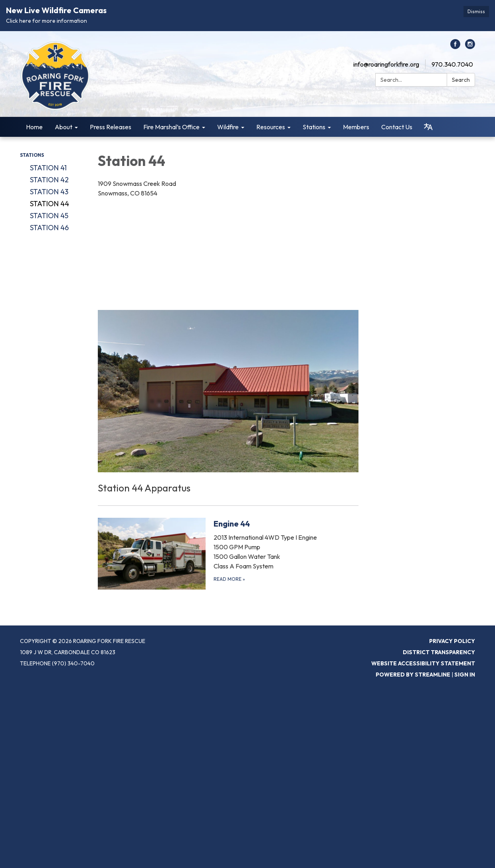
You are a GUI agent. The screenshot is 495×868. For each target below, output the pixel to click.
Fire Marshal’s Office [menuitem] (171, 127)
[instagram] (470, 47)
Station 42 (49, 180)
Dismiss (476, 11)
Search (461, 80)
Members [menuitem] (356, 127)
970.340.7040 (452, 64)
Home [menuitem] (34, 127)
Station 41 (48, 168)
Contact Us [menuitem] (397, 127)
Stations (32, 155)
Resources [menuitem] (271, 127)
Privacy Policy (452, 641)
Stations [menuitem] (314, 127)
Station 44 (49, 204)
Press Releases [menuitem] (111, 127)
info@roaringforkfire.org (386, 64)
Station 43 (49, 192)
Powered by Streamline (413, 675)
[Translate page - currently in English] (428, 127)
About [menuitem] (63, 127)
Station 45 (49, 216)
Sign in (465, 675)
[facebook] (455, 47)
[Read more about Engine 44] (228, 553)
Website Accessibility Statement (423, 663)
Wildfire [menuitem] (228, 127)
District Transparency (439, 652)
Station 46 (49, 228)
